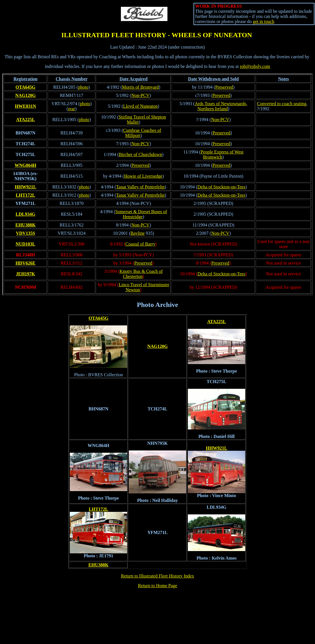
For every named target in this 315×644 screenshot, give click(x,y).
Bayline (138, 233)
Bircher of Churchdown (140, 154)
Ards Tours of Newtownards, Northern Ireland (221, 106)
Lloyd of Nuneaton (140, 106)
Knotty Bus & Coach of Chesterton (141, 274)
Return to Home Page (157, 586)
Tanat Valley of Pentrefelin (140, 187)
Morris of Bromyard (140, 87)
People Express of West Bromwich (222, 154)
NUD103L (25, 244)
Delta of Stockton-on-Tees (221, 187)
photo (83, 87)
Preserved (224, 87)
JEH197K (26, 274)
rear (72, 109)
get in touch (264, 21)
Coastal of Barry (140, 244)
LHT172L (26, 195)
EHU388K (25, 225)
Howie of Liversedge (143, 176)
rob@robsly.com (255, 66)
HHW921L (26, 187)
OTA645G (26, 87)
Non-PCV (140, 95)
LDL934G (25, 214)
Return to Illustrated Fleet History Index (157, 576)
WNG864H (26, 165)
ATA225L (26, 120)
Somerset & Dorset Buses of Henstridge (141, 214)
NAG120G (26, 95)
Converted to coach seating (282, 104)
